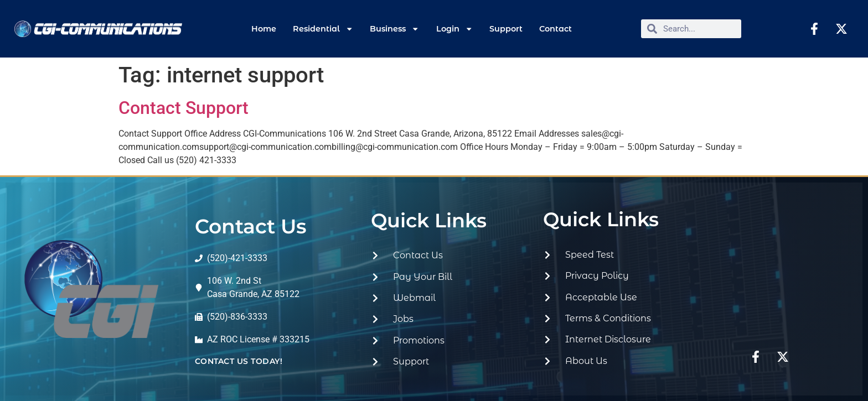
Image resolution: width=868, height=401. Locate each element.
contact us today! (239, 361)
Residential (323, 29)
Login (454, 29)
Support (506, 29)
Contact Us (251, 226)
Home (264, 29)
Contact (556, 29)
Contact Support (184, 108)
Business (394, 29)
